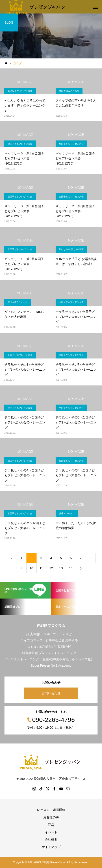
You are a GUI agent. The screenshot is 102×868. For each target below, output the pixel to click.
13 (61, 568)
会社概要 (51, 839)
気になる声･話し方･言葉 (20, 91)
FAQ (51, 825)
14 (71, 568)
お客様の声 (51, 817)
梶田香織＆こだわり (69, 91)
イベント (51, 832)
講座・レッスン (67, 513)
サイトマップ (51, 847)
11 (41, 568)
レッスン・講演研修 (51, 810)
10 (31, 568)
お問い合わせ (51, 693)
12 (51, 568)
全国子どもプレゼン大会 (20, 144)
